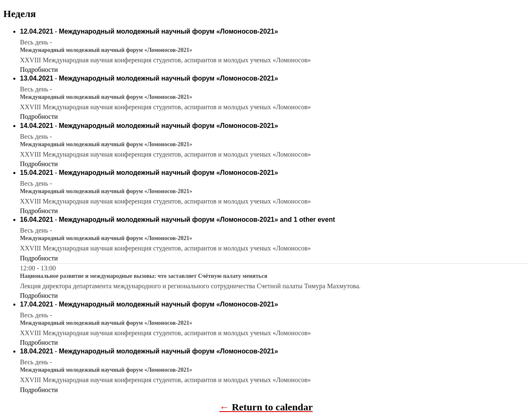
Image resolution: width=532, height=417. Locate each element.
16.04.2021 (37, 220)
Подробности (39, 70)
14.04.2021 (37, 126)
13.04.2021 (37, 78)
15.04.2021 (37, 173)
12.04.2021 (37, 31)
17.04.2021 (37, 304)
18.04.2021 (37, 351)
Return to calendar (272, 407)
